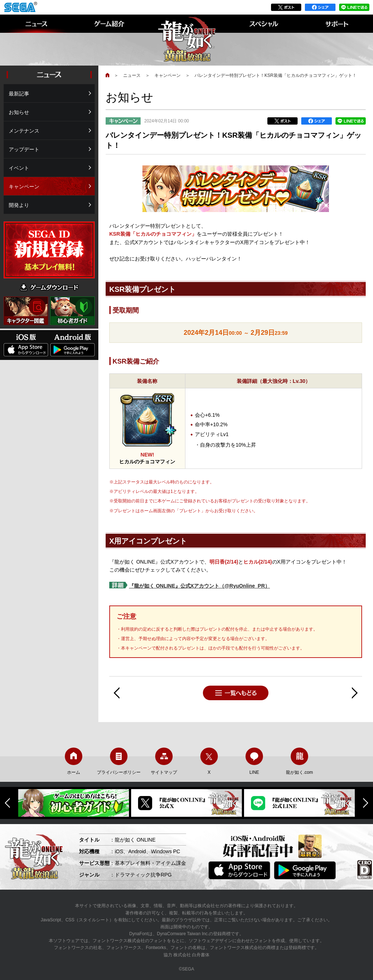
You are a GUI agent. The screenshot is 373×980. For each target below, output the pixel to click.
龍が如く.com (299, 761)
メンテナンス (24, 131)
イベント (19, 168)
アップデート (24, 149)
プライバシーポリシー (119, 761)
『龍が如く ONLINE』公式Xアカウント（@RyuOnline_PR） (199, 586)
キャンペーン (168, 75)
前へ (117, 693)
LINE (254, 761)
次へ (355, 693)
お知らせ (19, 112)
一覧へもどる (236, 693)
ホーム (74, 761)
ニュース (132, 75)
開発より (19, 205)
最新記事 (19, 94)
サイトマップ (164, 761)
